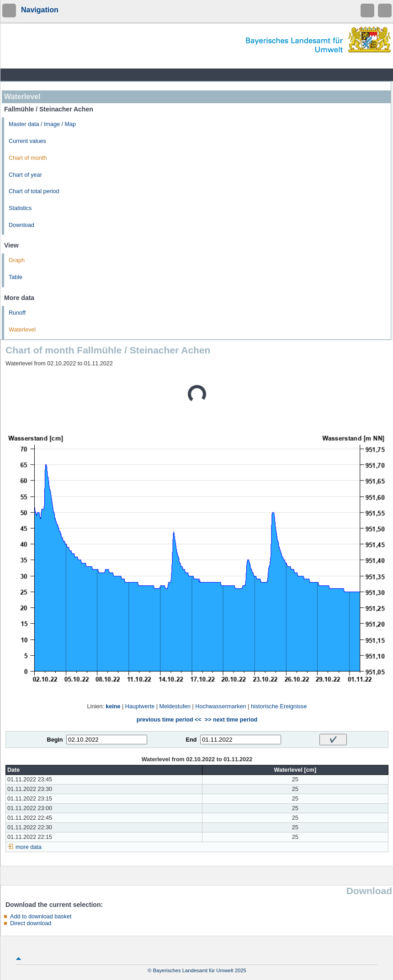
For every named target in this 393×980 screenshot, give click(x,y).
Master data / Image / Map (42, 124)
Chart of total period (34, 191)
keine (113, 706)
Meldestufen (175, 706)
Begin (55, 740)
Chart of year (25, 175)
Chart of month (28, 158)
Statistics (20, 208)
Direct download (31, 923)
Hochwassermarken (220, 706)
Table (16, 277)
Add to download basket (41, 917)
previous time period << (169, 720)
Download (21, 225)
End (191, 740)
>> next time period (231, 720)
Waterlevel (22, 330)
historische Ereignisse (279, 706)
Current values (27, 141)
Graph (17, 260)
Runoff (17, 313)
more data (29, 847)
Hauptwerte (140, 706)
